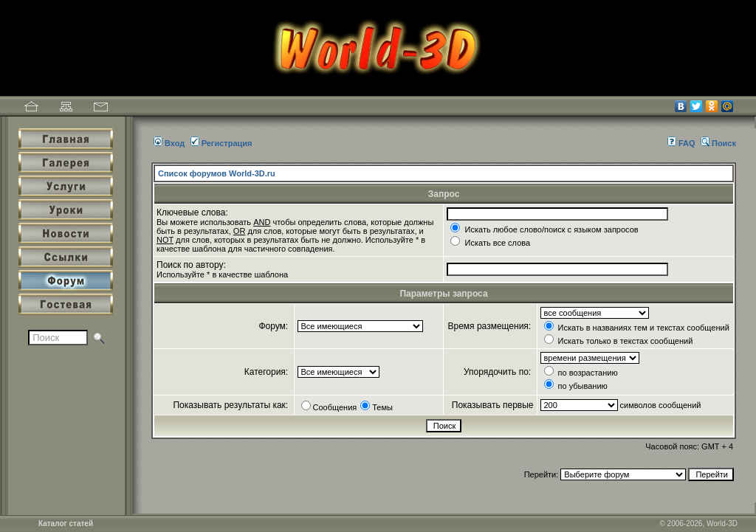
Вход (169, 143)
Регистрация (221, 143)
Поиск (718, 143)
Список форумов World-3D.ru (217, 173)
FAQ (681, 143)
